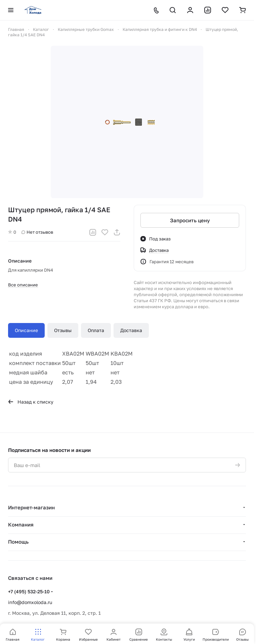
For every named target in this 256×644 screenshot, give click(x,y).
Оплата (96, 330)
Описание (26, 330)
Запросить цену (190, 220)
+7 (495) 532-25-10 (29, 591)
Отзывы (63, 330)
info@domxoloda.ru (30, 602)
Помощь (18, 542)
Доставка (131, 330)
